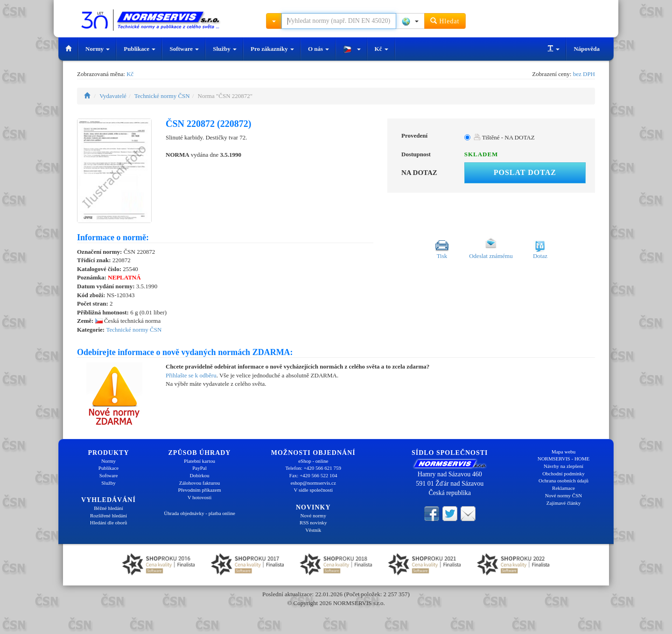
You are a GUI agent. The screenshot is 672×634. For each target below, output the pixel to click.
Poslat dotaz (525, 172)
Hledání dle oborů (108, 523)
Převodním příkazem (200, 490)
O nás (318, 49)
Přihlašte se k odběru (191, 375)
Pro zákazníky (272, 49)
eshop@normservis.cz (313, 483)
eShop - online (313, 461)
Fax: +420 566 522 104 (313, 475)
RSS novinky (313, 523)
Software (184, 49)
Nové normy (313, 516)
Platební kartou (199, 461)
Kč (381, 49)
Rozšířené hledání (108, 516)
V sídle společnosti (313, 490)
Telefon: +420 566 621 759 (313, 468)
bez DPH (584, 74)
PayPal (199, 468)
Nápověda (587, 49)
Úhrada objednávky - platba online (199, 513)
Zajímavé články (564, 503)
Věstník (313, 530)
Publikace (140, 49)
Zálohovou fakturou (200, 483)
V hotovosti (199, 497)
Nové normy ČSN (563, 495)
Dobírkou (199, 475)
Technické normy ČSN (162, 96)
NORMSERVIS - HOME (564, 459)
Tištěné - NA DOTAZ (504, 137)
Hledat (445, 21)
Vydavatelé (113, 96)
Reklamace (563, 488)
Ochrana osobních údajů (563, 481)
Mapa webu (564, 452)
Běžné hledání (108, 508)
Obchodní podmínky (563, 474)
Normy (98, 49)
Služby (225, 49)
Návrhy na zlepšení (563, 466)
